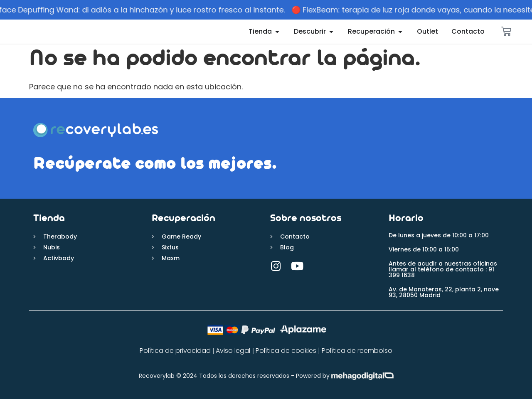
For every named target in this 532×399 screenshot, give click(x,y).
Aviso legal (232, 351)
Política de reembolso (357, 351)
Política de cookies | (289, 351)
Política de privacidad (175, 351)
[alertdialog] (266, 10)
